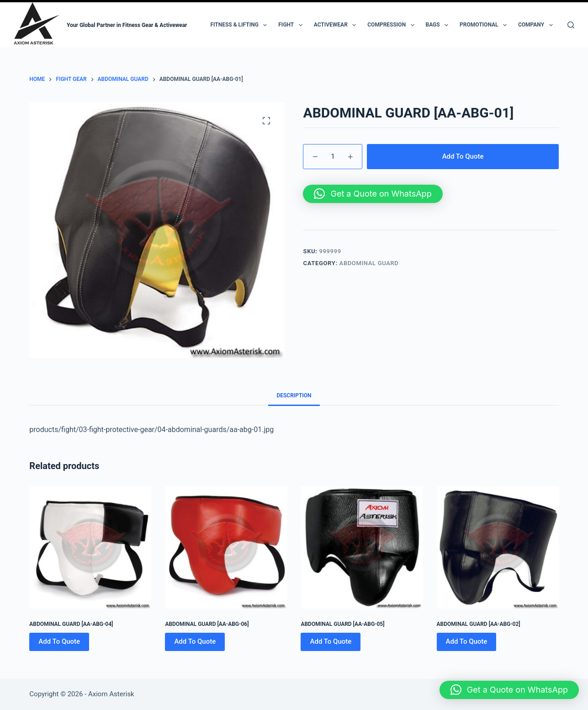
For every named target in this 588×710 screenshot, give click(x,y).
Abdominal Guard (369, 263)
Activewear (337, 25)
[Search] (571, 25)
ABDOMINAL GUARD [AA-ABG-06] (207, 624)
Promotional (485, 25)
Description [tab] (294, 395)
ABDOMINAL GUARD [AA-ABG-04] (71, 624)
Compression (392, 25)
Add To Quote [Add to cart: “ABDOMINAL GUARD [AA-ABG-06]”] (195, 641)
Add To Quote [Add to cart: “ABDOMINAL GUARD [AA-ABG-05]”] (331, 641)
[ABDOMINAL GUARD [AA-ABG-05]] (362, 547)
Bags (439, 25)
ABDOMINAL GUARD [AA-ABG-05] (342, 624)
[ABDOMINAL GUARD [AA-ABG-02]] (498, 547)
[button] (373, 194)
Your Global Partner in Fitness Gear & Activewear (127, 25)
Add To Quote (463, 156)
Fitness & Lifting (240, 25)
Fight (292, 25)
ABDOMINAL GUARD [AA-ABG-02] (479, 624)
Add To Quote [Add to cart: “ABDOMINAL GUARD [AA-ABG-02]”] (467, 641)
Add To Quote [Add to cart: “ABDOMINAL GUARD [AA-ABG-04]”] (59, 641)
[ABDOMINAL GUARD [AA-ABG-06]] (226, 547)
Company (537, 25)
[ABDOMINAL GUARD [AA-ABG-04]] (90, 547)
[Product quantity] (333, 157)
